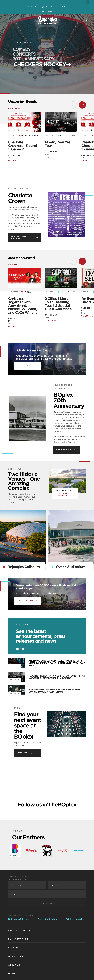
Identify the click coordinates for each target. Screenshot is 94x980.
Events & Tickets (19, 930)
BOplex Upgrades (75, 919)
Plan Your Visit (18, 939)
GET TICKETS (47, 11)
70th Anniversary (40, 60)
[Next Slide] (82, 105)
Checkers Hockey (33, 66)
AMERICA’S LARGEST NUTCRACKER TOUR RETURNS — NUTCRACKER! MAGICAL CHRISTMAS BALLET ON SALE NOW (57, 663)
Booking (13, 948)
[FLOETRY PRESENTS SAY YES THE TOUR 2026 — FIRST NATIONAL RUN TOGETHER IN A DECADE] (17, 677)
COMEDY (22, 49)
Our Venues (16, 956)
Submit (47, 903)
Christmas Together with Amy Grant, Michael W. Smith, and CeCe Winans (23, 306)
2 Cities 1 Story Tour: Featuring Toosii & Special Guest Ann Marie (58, 304)
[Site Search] (87, 20)
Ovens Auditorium (47, 919)
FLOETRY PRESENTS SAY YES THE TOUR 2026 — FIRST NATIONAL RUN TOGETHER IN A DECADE (57, 677)
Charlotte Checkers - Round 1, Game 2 (22, 146)
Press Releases (15, 680)
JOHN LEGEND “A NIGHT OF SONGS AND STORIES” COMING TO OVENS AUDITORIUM (55, 691)
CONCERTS (24, 54)
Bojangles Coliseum (19, 919)
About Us (14, 965)
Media (12, 974)
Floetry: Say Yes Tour (57, 144)
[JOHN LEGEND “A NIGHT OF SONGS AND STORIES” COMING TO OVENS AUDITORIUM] (17, 690)
